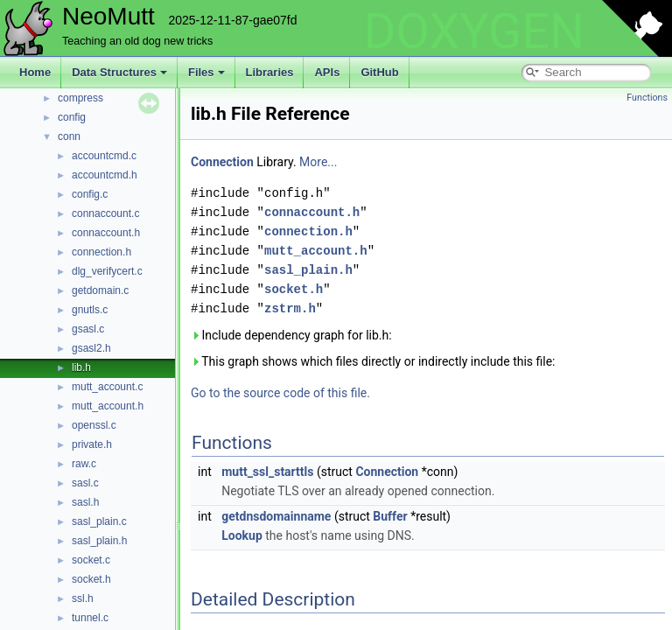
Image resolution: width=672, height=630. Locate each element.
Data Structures (119, 72)
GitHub (379, 72)
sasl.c (85, 483)
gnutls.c (90, 310)
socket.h (91, 579)
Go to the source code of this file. (280, 393)
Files (206, 72)
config (72, 117)
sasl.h (85, 502)
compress (80, 98)
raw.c (84, 464)
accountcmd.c (104, 156)
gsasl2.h (91, 348)
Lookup (242, 535)
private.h (92, 444)
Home (35, 72)
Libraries (270, 72)
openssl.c (94, 425)
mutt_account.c (107, 387)
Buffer (390, 516)
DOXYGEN (474, 31)
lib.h (81, 367)
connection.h (101, 252)
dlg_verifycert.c (107, 271)
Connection (222, 162)
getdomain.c (100, 290)
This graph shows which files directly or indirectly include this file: (373, 361)
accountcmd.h (105, 175)
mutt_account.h (108, 406)
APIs (327, 72)
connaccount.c (105, 213)
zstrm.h (290, 308)
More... (318, 162)
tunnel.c (90, 618)
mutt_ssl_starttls (267, 472)
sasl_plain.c (99, 521)
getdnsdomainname (276, 516)
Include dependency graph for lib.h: (291, 335)
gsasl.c (88, 329)
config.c (90, 194)
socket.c (91, 560)
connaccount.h (106, 233)
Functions (647, 98)
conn (69, 136)
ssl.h (83, 598)
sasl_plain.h (99, 541)
